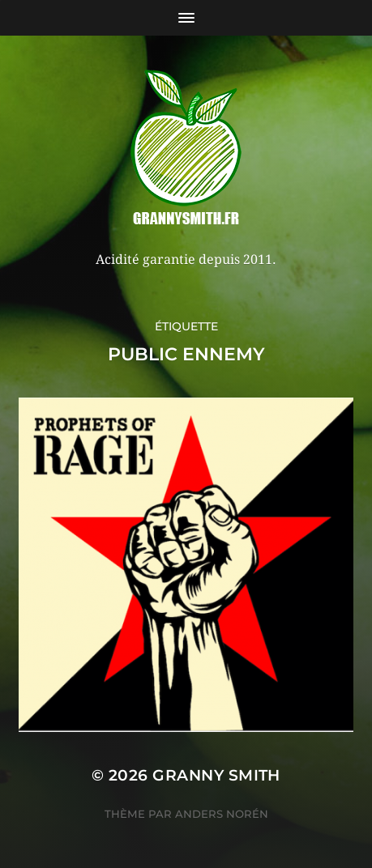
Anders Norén (222, 814)
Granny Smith (216, 775)
